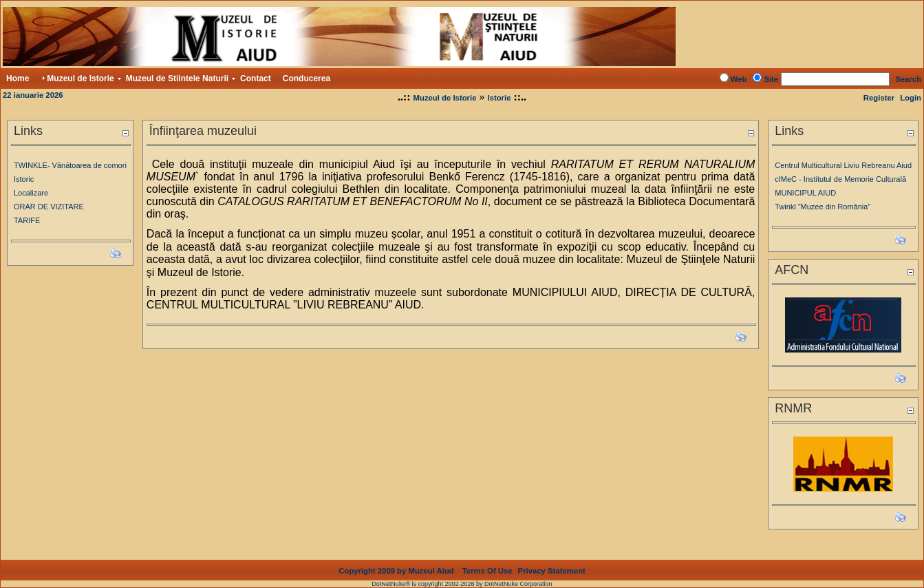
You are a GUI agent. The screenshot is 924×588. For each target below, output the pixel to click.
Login (911, 98)
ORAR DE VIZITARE (49, 207)
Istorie (499, 98)
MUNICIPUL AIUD (805, 193)
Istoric (24, 179)
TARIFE (27, 220)
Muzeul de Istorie (445, 98)
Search (908, 79)
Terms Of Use (487, 571)
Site (771, 79)
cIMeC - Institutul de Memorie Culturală (840, 179)
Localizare (31, 193)
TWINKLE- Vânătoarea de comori (70, 165)
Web (739, 79)
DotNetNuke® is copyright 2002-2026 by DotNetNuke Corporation (462, 584)
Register (879, 98)
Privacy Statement (552, 571)
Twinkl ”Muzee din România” (823, 207)
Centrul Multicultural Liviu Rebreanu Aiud (843, 165)
